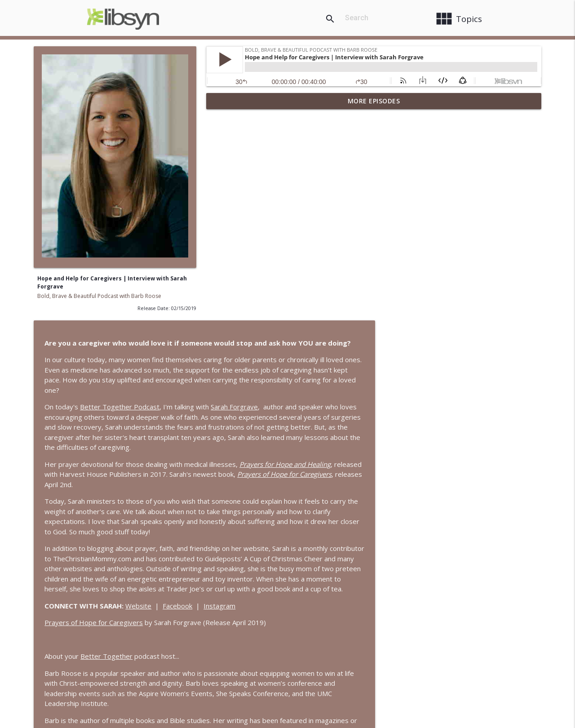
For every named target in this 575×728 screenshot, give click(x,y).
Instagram (392, 408)
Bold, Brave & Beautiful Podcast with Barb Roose (99, 296)
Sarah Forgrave (407, 199)
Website (311, 408)
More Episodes (374, 101)
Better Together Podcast (292, 199)
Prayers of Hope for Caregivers (266, 425)
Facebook (350, 408)
